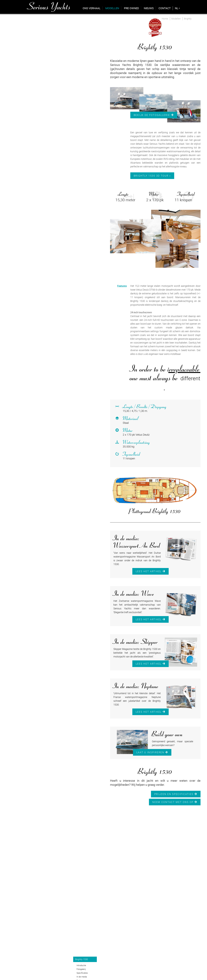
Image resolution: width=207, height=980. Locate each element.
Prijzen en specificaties (176, 794)
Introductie (81, 965)
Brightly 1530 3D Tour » (152, 176)
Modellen (112, 8)
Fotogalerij (81, 969)
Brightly (188, 19)
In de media (82, 977)
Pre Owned (131, 8)
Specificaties (82, 973)
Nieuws (149, 8)
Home (165, 19)
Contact (165, 8)
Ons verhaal (92, 8)
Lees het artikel (151, 571)
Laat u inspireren (152, 752)
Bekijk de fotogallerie (154, 115)
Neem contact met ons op (175, 802)
